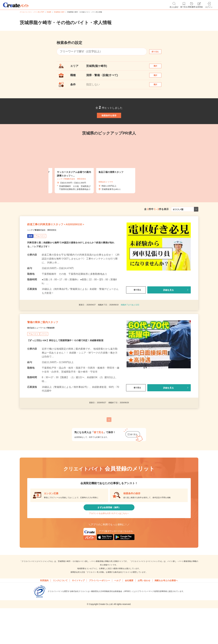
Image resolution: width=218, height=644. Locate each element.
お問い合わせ (144, 614)
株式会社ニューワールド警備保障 (48, 354)
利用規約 (44, 614)
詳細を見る (168, 310)
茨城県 (49, 12)
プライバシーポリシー (99, 614)
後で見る (136, 310)
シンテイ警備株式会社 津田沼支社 (49, 250)
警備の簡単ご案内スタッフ (51, 346)
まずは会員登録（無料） (109, 536)
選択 (158, 67)
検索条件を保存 (109, 127)
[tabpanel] (109, 181)
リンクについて (60, 614)
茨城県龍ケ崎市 (59, 12)
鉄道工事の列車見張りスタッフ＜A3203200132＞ (72, 242)
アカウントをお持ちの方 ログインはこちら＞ (109, 545)
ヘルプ (117, 614)
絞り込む (158, 52)
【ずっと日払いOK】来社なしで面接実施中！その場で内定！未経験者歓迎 (68, 367)
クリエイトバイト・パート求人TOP (32, 12)
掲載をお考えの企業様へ (166, 614)
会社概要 (129, 614)
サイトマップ (78, 614)
